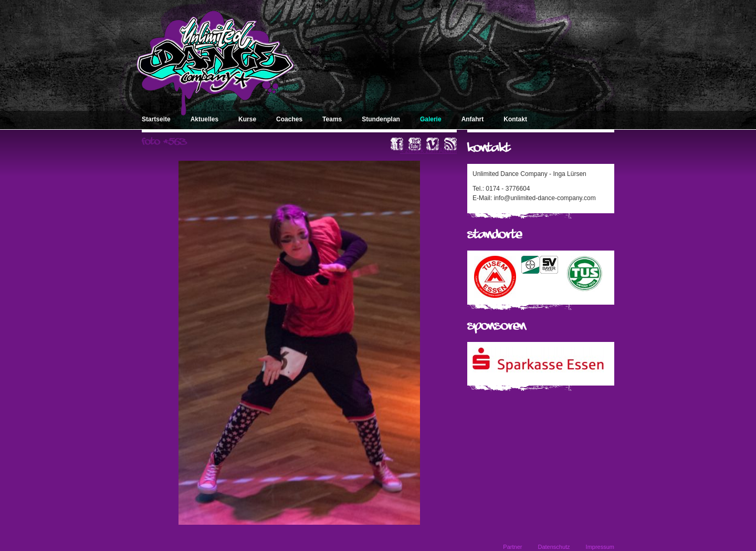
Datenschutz (554, 547)
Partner (512, 547)
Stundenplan (381, 119)
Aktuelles (204, 119)
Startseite (156, 119)
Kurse (247, 119)
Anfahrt (473, 119)
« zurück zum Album (428, 151)
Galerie (431, 119)
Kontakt (515, 119)
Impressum (600, 547)
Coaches (289, 119)
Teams (332, 119)
